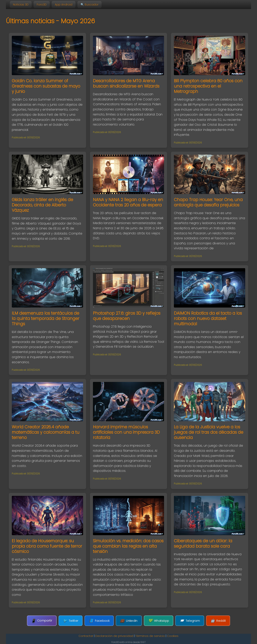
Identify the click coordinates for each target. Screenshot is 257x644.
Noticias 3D (21, 5)
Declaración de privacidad (114, 636)
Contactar (86, 636)
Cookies (173, 636)
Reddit (218, 621)
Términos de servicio (150, 636)
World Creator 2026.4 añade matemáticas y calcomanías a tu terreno (46, 432)
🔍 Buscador (89, 5)
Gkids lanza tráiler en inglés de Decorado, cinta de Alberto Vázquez (42, 205)
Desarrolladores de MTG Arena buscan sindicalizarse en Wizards (126, 83)
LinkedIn (129, 621)
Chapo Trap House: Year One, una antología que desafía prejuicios (208, 202)
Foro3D (42, 5)
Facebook (99, 621)
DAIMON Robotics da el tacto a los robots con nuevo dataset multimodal (208, 318)
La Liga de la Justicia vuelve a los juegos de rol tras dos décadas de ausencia (209, 432)
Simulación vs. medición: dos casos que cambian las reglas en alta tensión (128, 546)
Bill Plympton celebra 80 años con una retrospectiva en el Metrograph (208, 86)
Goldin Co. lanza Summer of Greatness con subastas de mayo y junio (46, 86)
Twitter (71, 621)
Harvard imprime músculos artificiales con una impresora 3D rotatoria (126, 432)
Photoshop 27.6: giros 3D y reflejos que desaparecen (127, 316)
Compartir (42, 621)
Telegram (190, 621)
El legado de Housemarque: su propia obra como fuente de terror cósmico (47, 546)
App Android (64, 5)
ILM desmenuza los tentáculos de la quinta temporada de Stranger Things (46, 318)
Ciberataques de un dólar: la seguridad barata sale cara (203, 543)
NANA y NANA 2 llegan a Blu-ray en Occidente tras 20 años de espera (128, 202)
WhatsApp (159, 621)
